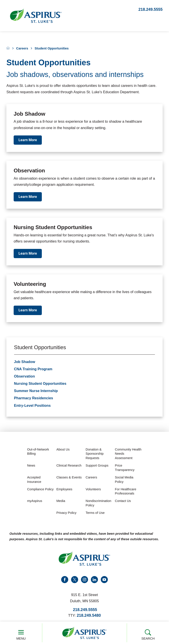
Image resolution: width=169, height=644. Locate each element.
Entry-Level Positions (32, 406)
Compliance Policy (40, 490)
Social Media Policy (124, 480)
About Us (63, 450)
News (31, 466)
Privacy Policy (66, 514)
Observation (25, 377)
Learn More (28, 140)
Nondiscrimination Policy (98, 504)
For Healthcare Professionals (126, 492)
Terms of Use (95, 514)
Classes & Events (69, 478)
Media (61, 502)
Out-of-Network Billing (38, 452)
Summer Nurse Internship (36, 392)
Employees (64, 490)
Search (148, 635)
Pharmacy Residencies (34, 399)
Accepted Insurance (34, 480)
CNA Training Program (33, 370)
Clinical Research (69, 466)
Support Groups (97, 466)
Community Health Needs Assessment (128, 455)
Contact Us (123, 502)
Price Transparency (125, 469)
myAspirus (35, 502)
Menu (21, 635)
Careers (22, 48)
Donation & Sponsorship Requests (95, 455)
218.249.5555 (151, 9)
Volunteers (93, 490)
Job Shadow (25, 362)
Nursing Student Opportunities (40, 384)
